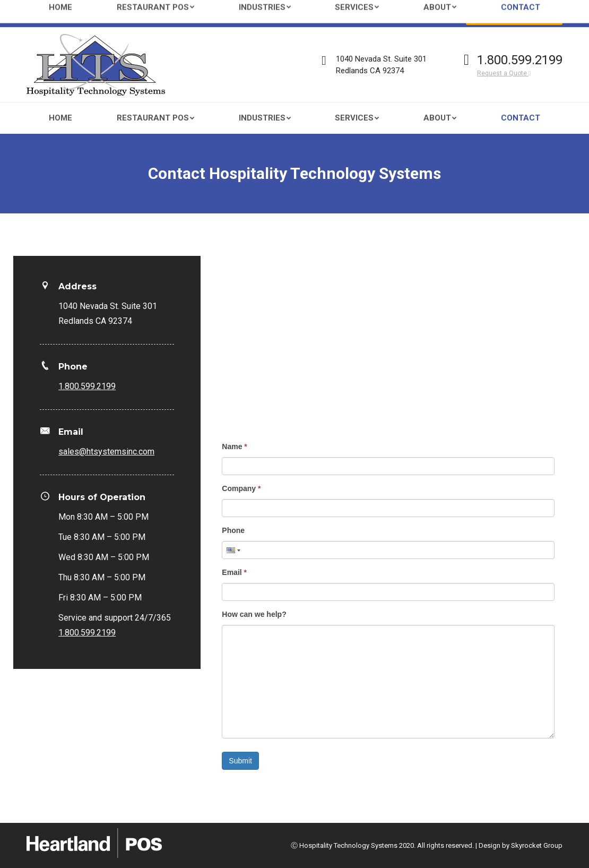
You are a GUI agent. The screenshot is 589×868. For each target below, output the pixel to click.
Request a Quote (504, 73)
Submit (240, 761)
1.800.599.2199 (520, 60)
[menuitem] (60, 118)
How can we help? (254, 614)
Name (234, 446)
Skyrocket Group (537, 845)
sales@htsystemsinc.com (122, 14)
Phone (233, 530)
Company (241, 488)
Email (234, 572)
